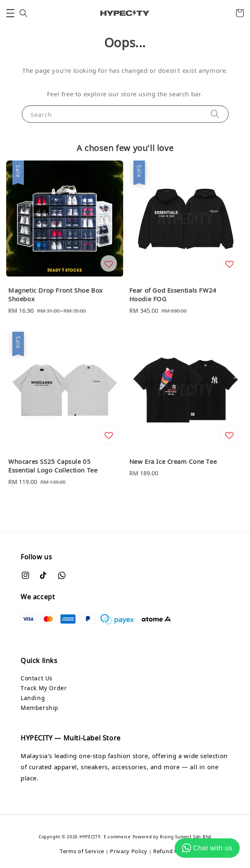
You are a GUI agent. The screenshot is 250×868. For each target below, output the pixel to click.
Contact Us (37, 678)
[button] (10, 13)
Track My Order (44, 688)
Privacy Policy (129, 851)
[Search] (215, 114)
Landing (33, 698)
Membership (40, 708)
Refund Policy (172, 851)
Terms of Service (82, 851)
